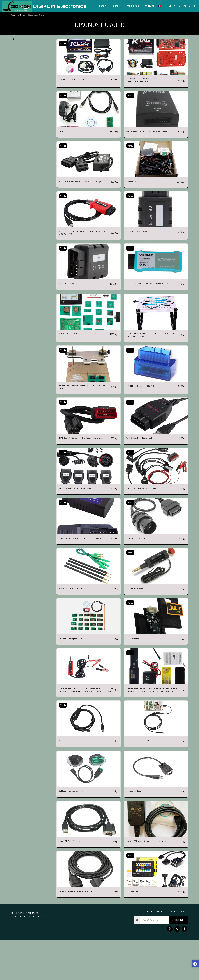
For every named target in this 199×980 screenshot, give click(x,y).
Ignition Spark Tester (138, 625)
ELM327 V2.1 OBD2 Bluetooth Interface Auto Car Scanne (83, 573)
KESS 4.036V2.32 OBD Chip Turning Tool (81, 87)
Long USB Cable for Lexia (73, 881)
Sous (21, 54)
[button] (165, 6)
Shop (23, 15)
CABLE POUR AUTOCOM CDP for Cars (147, 520)
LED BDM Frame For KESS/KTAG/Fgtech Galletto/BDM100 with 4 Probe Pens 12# (149, 360)
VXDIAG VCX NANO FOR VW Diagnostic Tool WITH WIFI (150, 306)
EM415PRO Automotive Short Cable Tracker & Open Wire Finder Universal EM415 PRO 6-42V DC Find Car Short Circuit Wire (153, 728)
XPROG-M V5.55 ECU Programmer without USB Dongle (82, 360)
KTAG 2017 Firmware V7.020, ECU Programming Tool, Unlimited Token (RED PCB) (148, 89)
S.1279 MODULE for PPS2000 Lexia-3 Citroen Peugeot (84, 197)
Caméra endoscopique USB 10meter (146, 780)
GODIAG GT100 (134, 931)
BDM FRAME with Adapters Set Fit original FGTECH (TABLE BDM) (82, 414)
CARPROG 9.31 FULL (138, 195)
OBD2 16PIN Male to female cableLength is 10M (84, 931)
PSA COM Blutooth (69, 304)
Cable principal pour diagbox (74, 830)
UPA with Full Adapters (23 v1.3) (76, 675)
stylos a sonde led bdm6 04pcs (75, 625)
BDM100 (64, 141)
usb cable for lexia (136, 830)
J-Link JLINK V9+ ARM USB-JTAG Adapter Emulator (150, 143)
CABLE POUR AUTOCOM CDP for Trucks (81, 520)
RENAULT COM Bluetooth (140, 250)
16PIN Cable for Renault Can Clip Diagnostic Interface (82, 468)
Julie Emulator (134, 675)
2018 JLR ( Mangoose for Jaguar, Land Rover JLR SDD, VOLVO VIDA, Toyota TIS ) (83, 252)
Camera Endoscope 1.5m (72, 780)
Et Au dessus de (26, 71)
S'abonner (178, 959)
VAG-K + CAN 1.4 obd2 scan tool (143, 466)
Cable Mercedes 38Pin (138, 571)
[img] (89, 65)
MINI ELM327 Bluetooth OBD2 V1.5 (145, 412)
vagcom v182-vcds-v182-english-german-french (152, 881)
